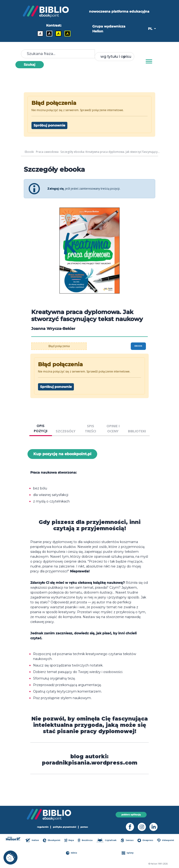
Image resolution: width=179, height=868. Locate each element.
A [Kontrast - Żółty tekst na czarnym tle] (67, 34)
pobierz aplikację (131, 815)
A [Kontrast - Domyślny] (40, 34)
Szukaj (29, 65)
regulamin (43, 827)
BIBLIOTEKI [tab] (137, 431)
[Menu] (149, 62)
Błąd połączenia (59, 346)
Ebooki (29, 152)
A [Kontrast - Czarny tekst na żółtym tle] (58, 34)
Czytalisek (107, 840)
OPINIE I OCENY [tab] (113, 429)
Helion (32, 840)
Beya (69, 840)
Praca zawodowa (47, 152)
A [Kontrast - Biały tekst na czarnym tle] (49, 34)
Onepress (145, 840)
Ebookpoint (52, 840)
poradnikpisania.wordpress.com (90, 763)
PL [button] (151, 29)
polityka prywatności (65, 827)
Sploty (128, 853)
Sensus (127, 840)
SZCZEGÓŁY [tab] (66, 431)
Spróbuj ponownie (49, 125)
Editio (72, 853)
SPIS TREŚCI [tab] (90, 429)
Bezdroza (85, 840)
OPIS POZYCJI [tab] (41, 428)
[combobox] (114, 57)
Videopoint (166, 840)
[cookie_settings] (10, 858)
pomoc (84, 827)
